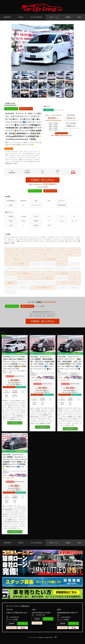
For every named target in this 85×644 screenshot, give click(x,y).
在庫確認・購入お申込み (43, 180)
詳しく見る (15, 423)
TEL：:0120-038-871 (64, 617)
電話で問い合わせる (26, 109)
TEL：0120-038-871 (13, 617)
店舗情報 (68, 17)
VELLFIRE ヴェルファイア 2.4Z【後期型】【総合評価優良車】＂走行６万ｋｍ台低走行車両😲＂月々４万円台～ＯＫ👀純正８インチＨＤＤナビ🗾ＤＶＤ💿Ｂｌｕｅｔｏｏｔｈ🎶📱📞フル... (42, 364)
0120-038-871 (50, 184)
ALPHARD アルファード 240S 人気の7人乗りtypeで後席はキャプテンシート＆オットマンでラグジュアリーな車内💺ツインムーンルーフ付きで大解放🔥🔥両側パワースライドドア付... (15, 363)
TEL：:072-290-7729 (38, 615)
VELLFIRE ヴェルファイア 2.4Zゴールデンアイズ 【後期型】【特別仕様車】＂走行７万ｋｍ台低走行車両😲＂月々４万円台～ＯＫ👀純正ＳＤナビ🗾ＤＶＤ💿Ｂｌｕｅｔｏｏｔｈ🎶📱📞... (70, 364)
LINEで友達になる (23, 623)
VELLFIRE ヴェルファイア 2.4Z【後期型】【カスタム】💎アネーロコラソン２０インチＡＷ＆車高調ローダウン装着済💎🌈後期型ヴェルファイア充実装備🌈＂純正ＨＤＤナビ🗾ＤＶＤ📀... (15, 462)
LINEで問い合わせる (11, 109)
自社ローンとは (54, 17)
